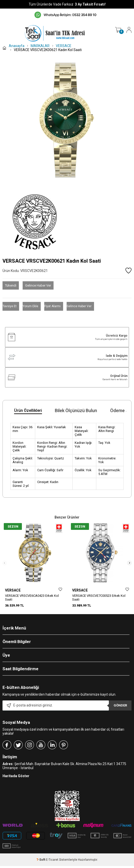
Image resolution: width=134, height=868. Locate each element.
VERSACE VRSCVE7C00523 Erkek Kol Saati (99, 598)
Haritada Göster (16, 782)
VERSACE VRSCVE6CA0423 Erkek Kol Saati (32, 598)
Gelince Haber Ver (38, 285)
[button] (129, 566)
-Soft (41, 865)
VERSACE (13, 590)
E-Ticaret (52, 865)
